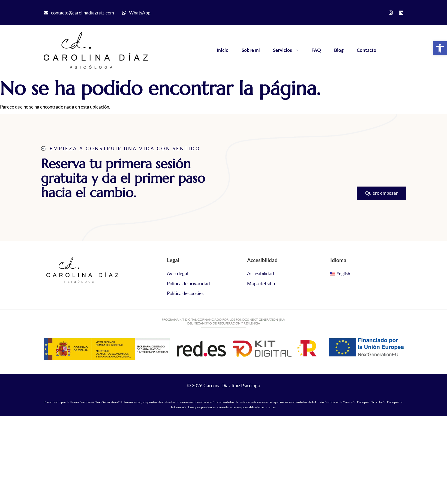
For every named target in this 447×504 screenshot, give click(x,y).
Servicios (286, 50)
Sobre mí (251, 50)
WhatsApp (140, 13)
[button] (440, 48)
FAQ (316, 50)
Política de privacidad (188, 283)
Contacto (367, 50)
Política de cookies (185, 293)
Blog (339, 50)
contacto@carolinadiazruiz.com (82, 13)
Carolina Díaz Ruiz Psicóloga (232, 385)
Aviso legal (178, 273)
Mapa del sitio (261, 283)
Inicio (223, 50)
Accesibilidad (261, 273)
